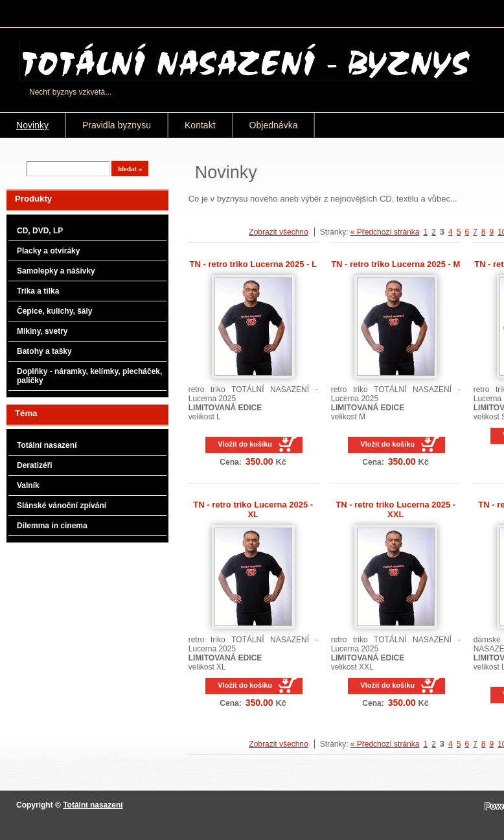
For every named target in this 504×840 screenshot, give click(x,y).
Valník (28, 485)
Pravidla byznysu (117, 125)
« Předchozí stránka (385, 232)
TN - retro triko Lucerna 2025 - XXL (395, 509)
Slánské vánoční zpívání (62, 506)
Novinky (32, 125)
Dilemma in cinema (52, 526)
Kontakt (200, 125)
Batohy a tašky (44, 351)
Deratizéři (35, 465)
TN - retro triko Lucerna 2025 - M (395, 264)
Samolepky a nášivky (56, 271)
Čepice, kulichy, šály (55, 311)
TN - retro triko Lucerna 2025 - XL (253, 509)
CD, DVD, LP (40, 231)
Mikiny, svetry (42, 331)
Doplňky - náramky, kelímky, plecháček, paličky (89, 376)
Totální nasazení (47, 445)
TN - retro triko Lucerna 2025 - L (253, 264)
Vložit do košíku (245, 444)
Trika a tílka (38, 291)
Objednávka (274, 125)
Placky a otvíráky (48, 251)
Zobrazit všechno (278, 232)
